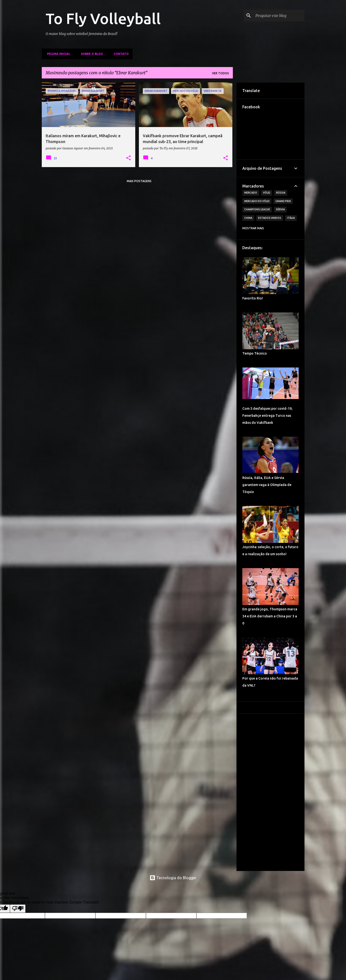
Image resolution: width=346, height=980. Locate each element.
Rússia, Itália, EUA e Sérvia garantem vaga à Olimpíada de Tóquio (267, 485)
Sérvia (280, 209)
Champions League (257, 209)
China (248, 218)
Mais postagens (139, 181)
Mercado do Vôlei (257, 201)
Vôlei (267, 193)
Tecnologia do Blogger (173, 878)
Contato (120, 54)
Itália (291, 218)
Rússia (281, 193)
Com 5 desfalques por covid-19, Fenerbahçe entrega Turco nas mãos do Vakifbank (267, 416)
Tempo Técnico (255, 353)
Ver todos (220, 73)
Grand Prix (283, 201)
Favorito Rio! (253, 298)
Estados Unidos (270, 218)
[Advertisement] (270, 792)
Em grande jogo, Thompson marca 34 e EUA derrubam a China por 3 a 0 (270, 616)
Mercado (251, 193)
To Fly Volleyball (103, 18)
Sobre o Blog (90, 54)
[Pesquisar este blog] (279, 16)
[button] (128, 158)
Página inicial (57, 54)
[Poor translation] (18, 909)
